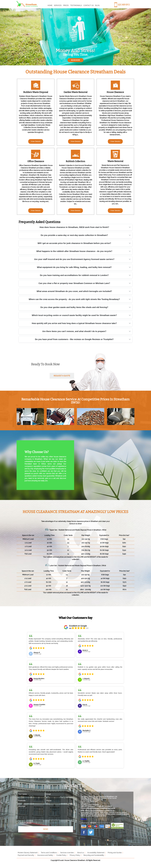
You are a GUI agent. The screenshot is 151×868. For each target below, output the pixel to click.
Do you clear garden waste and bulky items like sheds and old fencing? (74, 307)
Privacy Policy (74, 857)
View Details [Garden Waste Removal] (76, 141)
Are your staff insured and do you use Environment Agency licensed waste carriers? (74, 259)
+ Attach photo (25, 823)
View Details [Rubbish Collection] (76, 211)
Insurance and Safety (45, 857)
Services (58, 5)
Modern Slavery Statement (27, 854)
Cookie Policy (61, 857)
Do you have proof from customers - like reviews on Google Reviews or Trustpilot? (74, 339)
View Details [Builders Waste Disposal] (36, 141)
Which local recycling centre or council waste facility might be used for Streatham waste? (74, 315)
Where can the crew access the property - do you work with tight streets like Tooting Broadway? (74, 299)
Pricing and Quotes (113, 854)
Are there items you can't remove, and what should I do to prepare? (74, 331)
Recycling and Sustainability (92, 857)
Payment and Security (26, 857)
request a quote (62, 376)
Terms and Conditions (48, 854)
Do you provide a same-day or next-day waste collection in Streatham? (74, 235)
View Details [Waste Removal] (115, 211)
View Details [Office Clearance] (36, 211)
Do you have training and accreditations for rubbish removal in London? (74, 275)
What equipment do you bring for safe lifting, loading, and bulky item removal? (74, 267)
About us (79, 854)
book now (75, 60)
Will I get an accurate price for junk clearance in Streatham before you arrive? (74, 243)
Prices (66, 5)
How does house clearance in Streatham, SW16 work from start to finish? (74, 227)
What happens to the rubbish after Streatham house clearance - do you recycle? (74, 251)
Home (50, 5)
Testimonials (76, 5)
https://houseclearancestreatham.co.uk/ (101, 811)
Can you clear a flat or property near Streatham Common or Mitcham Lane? (74, 283)
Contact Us (88, 5)
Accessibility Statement (95, 854)
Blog (97, 5)
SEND (46, 829)
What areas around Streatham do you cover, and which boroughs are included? (74, 291)
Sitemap (85, 820)
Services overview (66, 854)
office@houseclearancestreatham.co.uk (102, 809)
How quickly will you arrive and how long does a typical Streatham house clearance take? (74, 323)
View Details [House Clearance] (115, 141)
